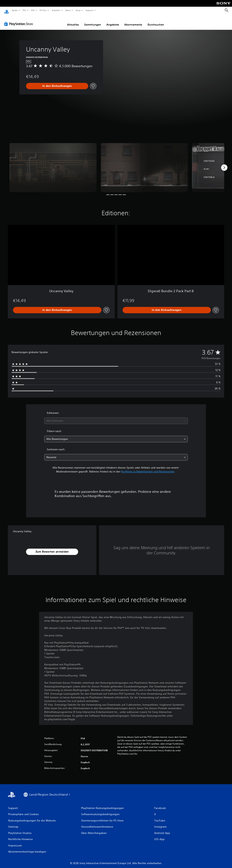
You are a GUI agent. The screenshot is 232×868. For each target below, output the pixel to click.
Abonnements (133, 21)
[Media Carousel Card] (53, 164)
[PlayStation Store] (19, 20)
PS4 (33, 10)
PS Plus (43, 10)
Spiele (15, 10)
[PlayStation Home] (7, 10)
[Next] (224, 164)
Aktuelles (73, 21)
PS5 (24, 10)
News (68, 10)
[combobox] (116, 417)
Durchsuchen (156, 21)
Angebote (113, 21)
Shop (78, 10)
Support (89, 10)
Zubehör (56, 10)
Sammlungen (93, 21)
